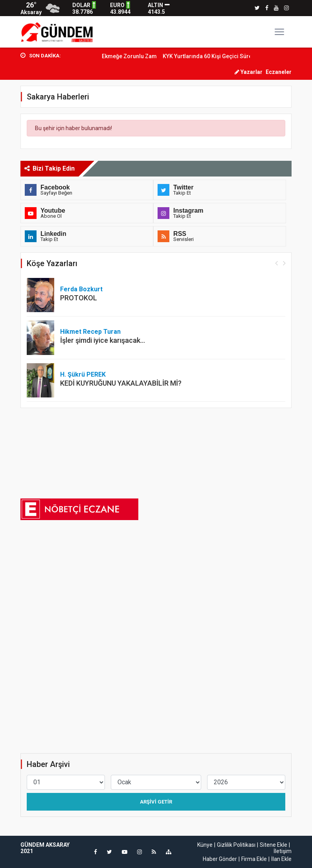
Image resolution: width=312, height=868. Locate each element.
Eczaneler (279, 72)
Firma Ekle (254, 859)
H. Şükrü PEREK (83, 374)
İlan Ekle (281, 859)
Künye (205, 845)
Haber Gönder (220, 859)
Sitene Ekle (273, 845)
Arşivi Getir (156, 802)
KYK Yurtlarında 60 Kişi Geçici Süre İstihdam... (230, 56)
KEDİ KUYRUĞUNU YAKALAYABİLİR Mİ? (121, 383)
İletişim (283, 851)
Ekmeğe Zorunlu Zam (138, 56)
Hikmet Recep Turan (90, 332)
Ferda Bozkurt (81, 289)
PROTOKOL (79, 298)
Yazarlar (249, 72)
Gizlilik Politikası (236, 845)
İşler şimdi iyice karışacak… (103, 340)
